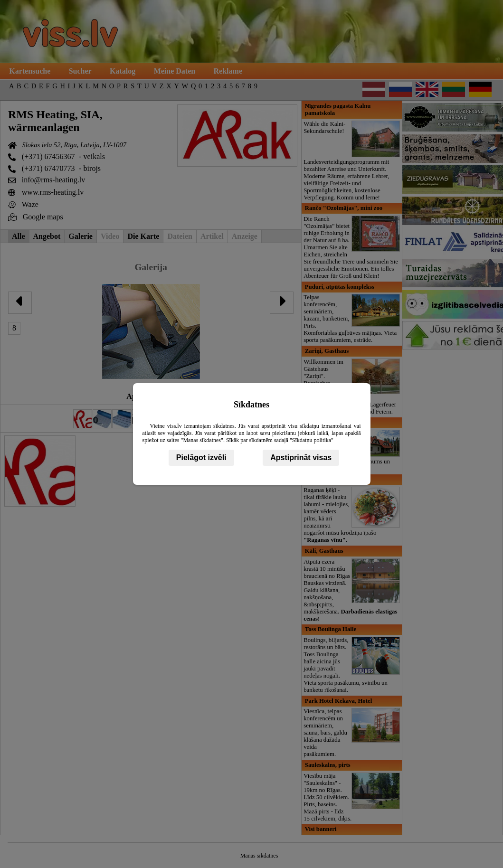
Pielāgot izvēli (201, 458)
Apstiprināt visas (301, 458)
